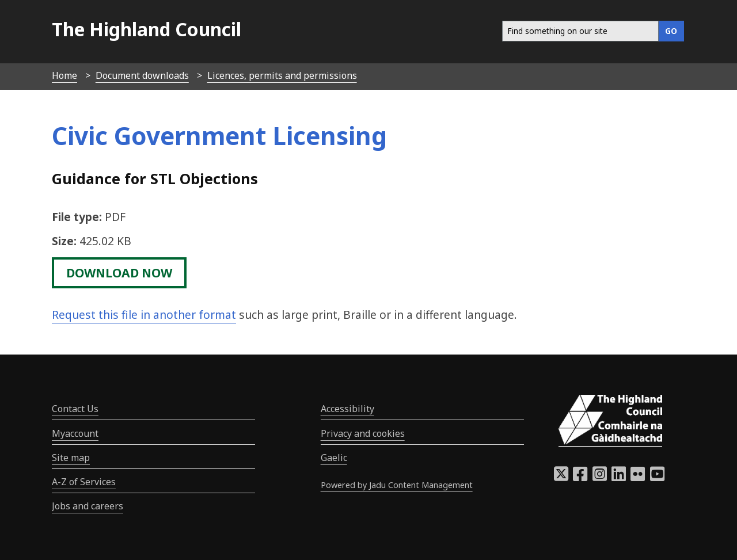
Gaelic (334, 458)
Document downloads (142, 75)
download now (119, 273)
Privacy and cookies (363, 433)
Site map (71, 458)
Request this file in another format (144, 315)
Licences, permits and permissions (282, 75)
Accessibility (347, 409)
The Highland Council (147, 29)
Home (64, 75)
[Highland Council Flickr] (638, 477)
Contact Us (75, 409)
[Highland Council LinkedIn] (619, 477)
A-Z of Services (84, 482)
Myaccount (75, 433)
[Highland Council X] (561, 477)
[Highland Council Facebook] (580, 477)
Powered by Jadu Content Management (397, 485)
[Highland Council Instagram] (600, 477)
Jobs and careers (88, 506)
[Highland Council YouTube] (657, 477)
